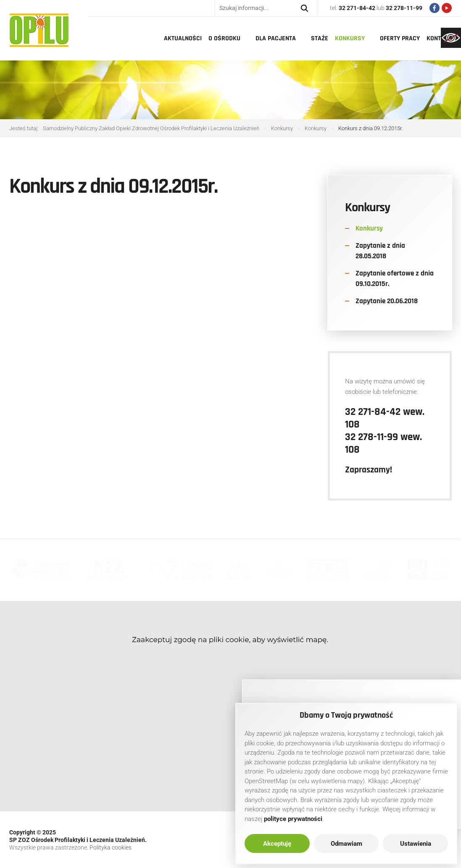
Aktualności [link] (183, 38)
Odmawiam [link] (346, 844)
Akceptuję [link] (277, 844)
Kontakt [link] (439, 38)
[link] (451, 38)
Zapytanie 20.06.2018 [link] (387, 301)
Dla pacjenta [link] (276, 38)
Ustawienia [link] (416, 844)
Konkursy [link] (350, 38)
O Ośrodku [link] (224, 38)
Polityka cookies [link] (111, 847)
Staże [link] (320, 38)
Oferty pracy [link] (400, 38)
